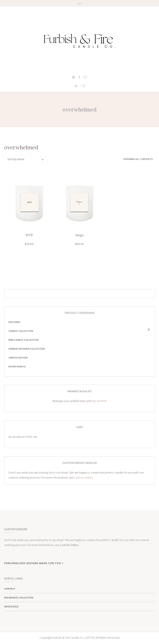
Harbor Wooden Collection (27, 349)
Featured (14, 322)
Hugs (79, 235)
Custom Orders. (84, 478)
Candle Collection (21, 331)
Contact (10, 589)
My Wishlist (99, 401)
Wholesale (11, 607)
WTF (29, 235)
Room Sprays (17, 367)
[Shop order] (26, 160)
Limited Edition (18, 358)
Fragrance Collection (19, 598)
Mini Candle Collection (24, 340)
